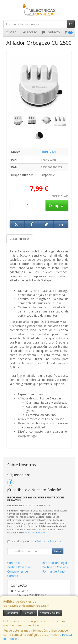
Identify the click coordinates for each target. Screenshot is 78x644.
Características (20, 239)
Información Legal (54, 563)
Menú (12, 32)
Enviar (58, 551)
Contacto (51, 32)
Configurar (12, 613)
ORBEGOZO (49, 152)
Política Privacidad (19, 567)
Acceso (30, 32)
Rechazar (29, 613)
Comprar (57, 205)
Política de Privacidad (35, 533)
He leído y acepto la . (37, 541)
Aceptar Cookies (50, 613)
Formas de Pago (53, 571)
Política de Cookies (55, 567)
